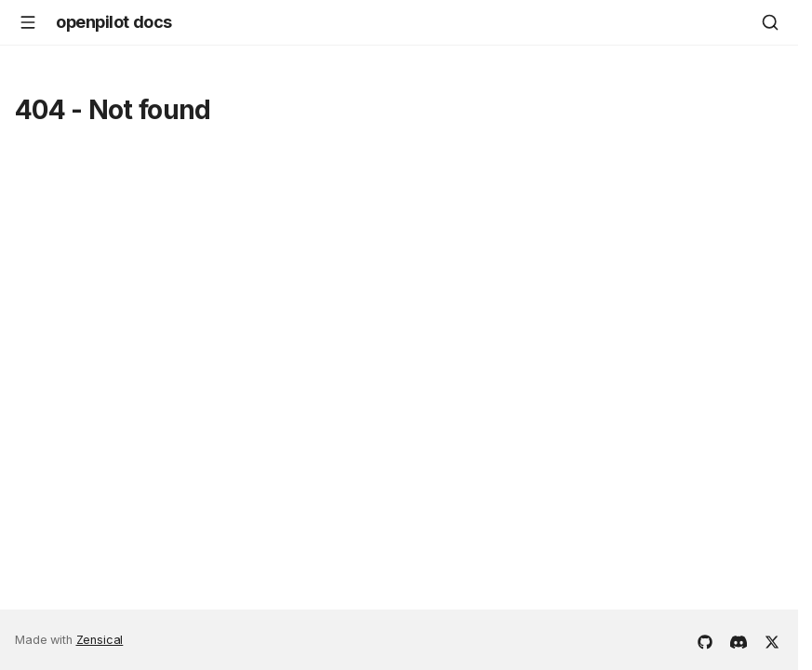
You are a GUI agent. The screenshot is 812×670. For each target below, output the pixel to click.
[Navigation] (28, 22)
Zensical (100, 640)
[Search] (770, 22)
